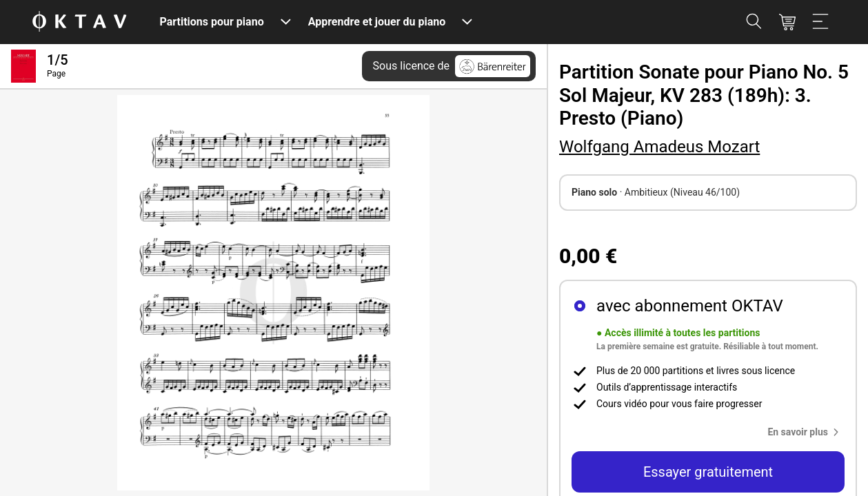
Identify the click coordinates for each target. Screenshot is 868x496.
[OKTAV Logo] (79, 22)
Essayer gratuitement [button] (708, 472)
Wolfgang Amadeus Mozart (659, 147)
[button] (806, 432)
